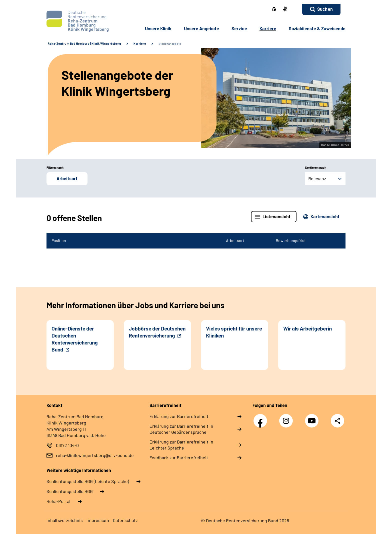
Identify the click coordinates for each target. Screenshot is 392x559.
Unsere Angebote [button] (201, 28)
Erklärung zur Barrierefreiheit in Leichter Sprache (181, 445)
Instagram (287, 418)
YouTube (313, 418)
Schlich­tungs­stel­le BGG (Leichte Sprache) (88, 481)
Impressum (98, 520)
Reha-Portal (58, 501)
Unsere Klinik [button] (158, 28)
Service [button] (239, 28)
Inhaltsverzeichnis (65, 520)
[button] (321, 9)
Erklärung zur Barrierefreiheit (179, 416)
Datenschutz (125, 520)
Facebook (261, 418)
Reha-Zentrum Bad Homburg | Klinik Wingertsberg (84, 43)
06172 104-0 (67, 445)
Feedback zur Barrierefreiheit (179, 457)
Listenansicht (276, 216)
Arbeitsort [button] (67, 178)
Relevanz (317, 178)
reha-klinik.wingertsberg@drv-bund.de (95, 455)
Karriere (140, 43)
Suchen (325, 9)
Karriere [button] (268, 28)
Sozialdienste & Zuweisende (317, 28)
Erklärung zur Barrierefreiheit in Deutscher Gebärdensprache (181, 429)
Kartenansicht (325, 216)
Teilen (337, 420)
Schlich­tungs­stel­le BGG (70, 491)
